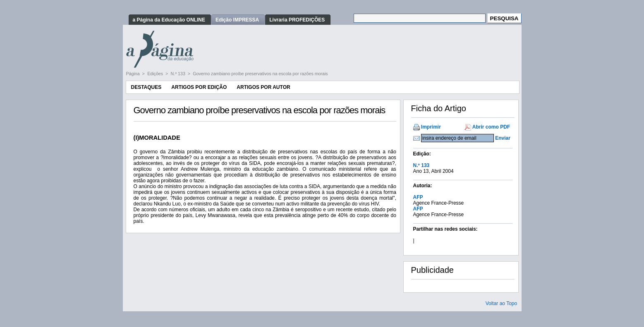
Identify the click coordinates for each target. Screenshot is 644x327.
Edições (156, 74)
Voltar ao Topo (502, 303)
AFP (418, 197)
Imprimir (431, 127)
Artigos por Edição (199, 87)
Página (134, 74)
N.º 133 (179, 74)
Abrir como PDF (491, 127)
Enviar (503, 138)
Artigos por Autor (263, 87)
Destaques (146, 87)
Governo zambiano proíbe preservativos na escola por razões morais (260, 74)
